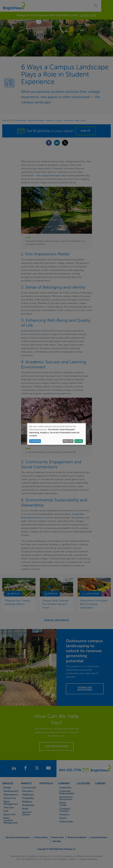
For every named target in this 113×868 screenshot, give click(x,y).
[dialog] (56, 434)
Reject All (68, 441)
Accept (79, 441)
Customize (35, 441)
